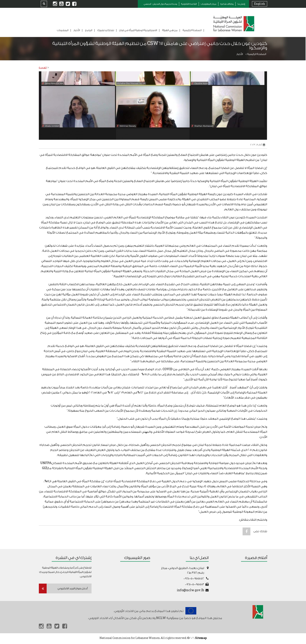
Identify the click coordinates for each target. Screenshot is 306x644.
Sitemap (201, 639)
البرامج (89, 30)
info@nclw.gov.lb (190, 590)
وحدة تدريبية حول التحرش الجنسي (160, 4)
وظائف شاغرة (227, 4)
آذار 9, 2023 (258, 145)
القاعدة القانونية (189, 4)
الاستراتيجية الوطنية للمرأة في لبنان (138, 30)
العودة (43, 68)
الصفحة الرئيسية (192, 30)
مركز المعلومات (209, 4)
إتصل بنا (241, 4)
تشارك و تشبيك (106, 30)
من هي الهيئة (170, 30)
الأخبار (77, 30)
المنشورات (63, 30)
